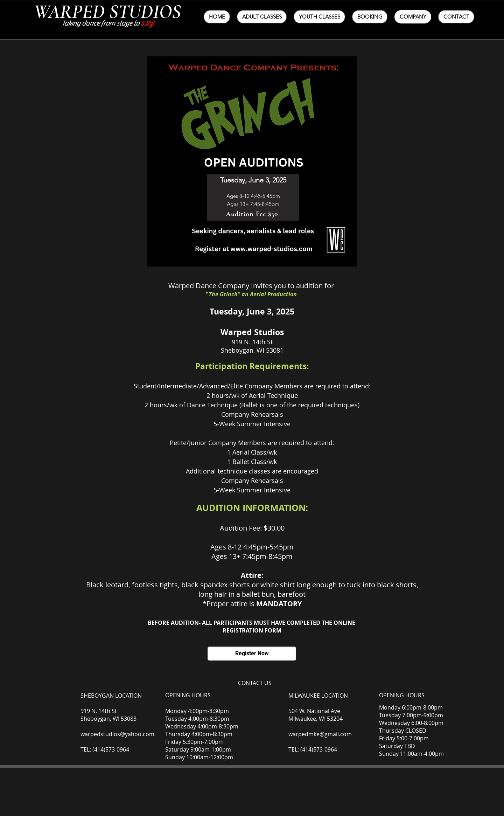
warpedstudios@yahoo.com (117, 734)
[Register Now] (252, 654)
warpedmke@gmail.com (320, 734)
